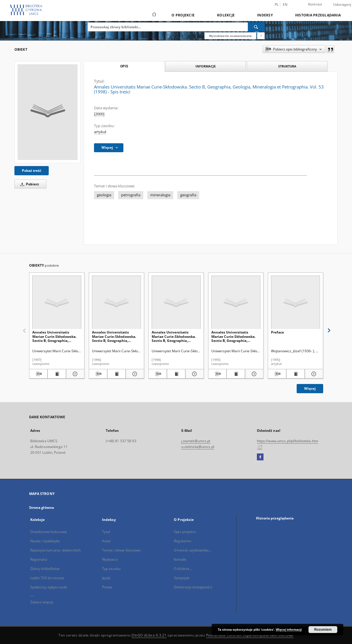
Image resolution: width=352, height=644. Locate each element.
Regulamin (182, 541)
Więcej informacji (289, 630)
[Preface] (295, 303)
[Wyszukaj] (256, 27)
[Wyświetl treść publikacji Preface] (295, 374)
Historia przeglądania (318, 15)
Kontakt (180, 559)
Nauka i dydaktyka (45, 541)
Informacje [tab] (206, 66)
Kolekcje (226, 15)
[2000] (99, 114)
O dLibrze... (183, 569)
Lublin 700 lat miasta (47, 578)
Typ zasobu (111, 569)
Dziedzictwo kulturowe (49, 532)
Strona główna (42, 508)
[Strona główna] (154, 15)
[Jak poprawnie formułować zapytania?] (261, 36)
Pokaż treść (32, 171)
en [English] (285, 4)
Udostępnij (342, 5)
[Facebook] (260, 457)
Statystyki (182, 578)
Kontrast (315, 4)
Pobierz (29, 184)
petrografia (131, 195)
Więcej (310, 388)
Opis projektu (185, 532)
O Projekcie (183, 15)
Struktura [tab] (287, 66)
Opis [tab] (124, 66)
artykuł (100, 132)
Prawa (107, 587)
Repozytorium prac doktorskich (55, 550)
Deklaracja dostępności (193, 587)
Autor (107, 541)
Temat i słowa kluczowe (121, 550)
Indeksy (265, 15)
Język (106, 578)
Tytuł (106, 532)
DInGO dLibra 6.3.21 (149, 635)
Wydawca (110, 559)
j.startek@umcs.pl (196, 441)
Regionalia (39, 559)
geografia (188, 195)
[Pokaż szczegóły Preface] (313, 374)
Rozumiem (323, 630)
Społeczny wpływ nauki (49, 587)
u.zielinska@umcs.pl (198, 447)
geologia (104, 195)
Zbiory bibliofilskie (45, 569)
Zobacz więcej (42, 602)
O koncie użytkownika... (193, 550)
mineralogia (160, 195)
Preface (277, 332)
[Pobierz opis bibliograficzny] (38, 374)
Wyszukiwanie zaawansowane (230, 36)
